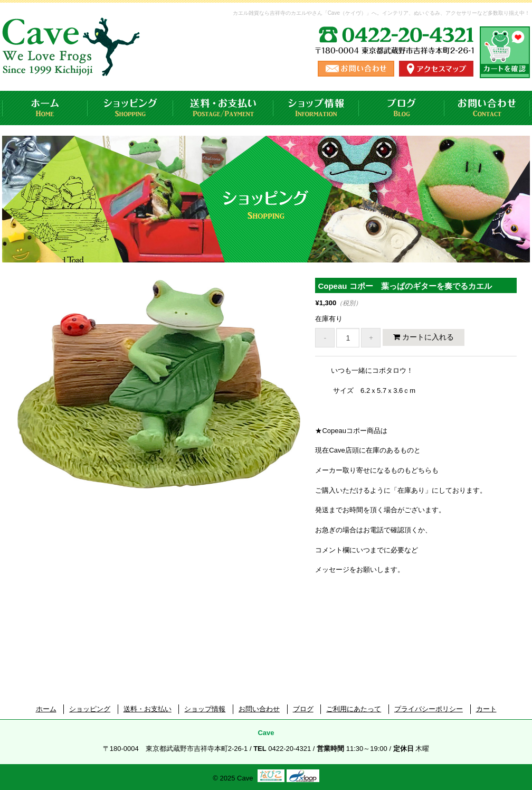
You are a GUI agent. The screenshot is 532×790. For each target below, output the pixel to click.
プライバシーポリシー (429, 709)
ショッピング (130, 108)
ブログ (402, 108)
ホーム (45, 108)
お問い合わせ (487, 108)
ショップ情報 (316, 108)
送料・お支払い (223, 108)
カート (486, 709)
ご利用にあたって (354, 709)
